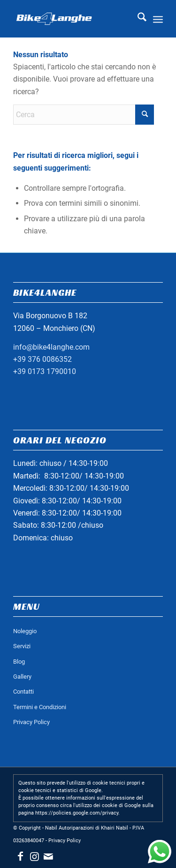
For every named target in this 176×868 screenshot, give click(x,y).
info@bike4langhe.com (51, 347)
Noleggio (25, 631)
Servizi (22, 646)
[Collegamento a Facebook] (20, 856)
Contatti (23, 692)
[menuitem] (137, 19)
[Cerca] (137, 19)
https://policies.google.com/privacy (77, 813)
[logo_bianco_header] (73, 19)
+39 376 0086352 (42, 359)
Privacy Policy (31, 722)
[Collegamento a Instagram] (34, 856)
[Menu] (158, 19)
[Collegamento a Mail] (48, 856)
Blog (19, 662)
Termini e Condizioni (40, 707)
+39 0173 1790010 (45, 371)
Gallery (22, 677)
